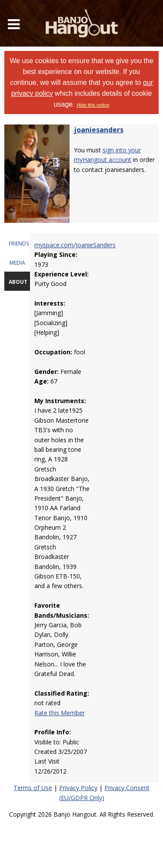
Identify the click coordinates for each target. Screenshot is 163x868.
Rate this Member (60, 713)
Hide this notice (93, 105)
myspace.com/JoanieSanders (75, 245)
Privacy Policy (78, 788)
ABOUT (18, 282)
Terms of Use (33, 788)
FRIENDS (19, 244)
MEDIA (17, 263)
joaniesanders (99, 130)
